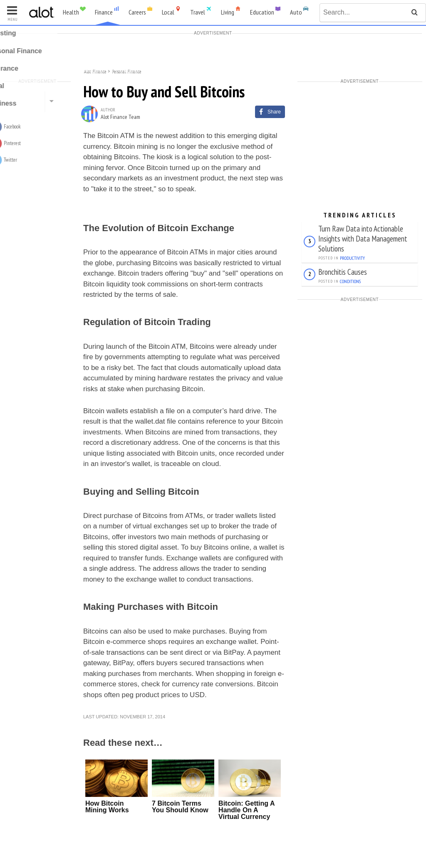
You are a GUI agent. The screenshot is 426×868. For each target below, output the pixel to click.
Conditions (350, 281)
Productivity (352, 258)
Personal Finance (126, 70)
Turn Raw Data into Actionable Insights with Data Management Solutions (363, 238)
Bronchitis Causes (343, 272)
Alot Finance (95, 70)
